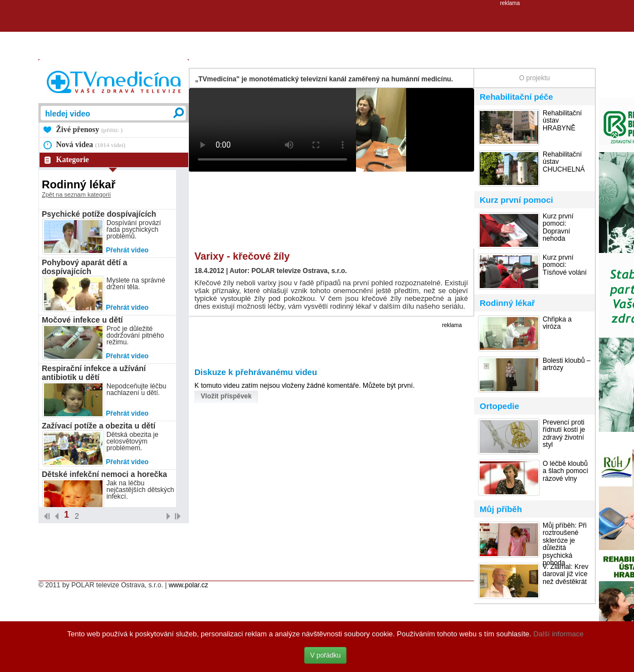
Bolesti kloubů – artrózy (567, 364)
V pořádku (326, 655)
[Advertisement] (317, 31)
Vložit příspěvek (226, 396)
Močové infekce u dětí (82, 320)
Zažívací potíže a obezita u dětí (99, 426)
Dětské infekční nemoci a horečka (104, 474)
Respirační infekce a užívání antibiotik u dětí (94, 373)
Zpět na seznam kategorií (76, 194)
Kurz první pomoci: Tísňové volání (565, 265)
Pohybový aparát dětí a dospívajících (84, 267)
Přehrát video (127, 250)
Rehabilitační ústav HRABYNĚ (562, 121)
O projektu (535, 78)
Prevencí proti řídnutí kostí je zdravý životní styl (564, 434)
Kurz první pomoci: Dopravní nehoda (558, 228)
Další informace (558, 634)
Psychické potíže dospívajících (99, 214)
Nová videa (91, 145)
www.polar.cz (189, 585)
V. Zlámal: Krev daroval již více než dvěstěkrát (565, 574)
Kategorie (73, 160)
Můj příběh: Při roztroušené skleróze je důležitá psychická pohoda (565, 544)
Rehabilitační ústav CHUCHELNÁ (564, 162)
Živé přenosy (90, 130)
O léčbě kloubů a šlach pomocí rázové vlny (565, 471)
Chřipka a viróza (557, 323)
